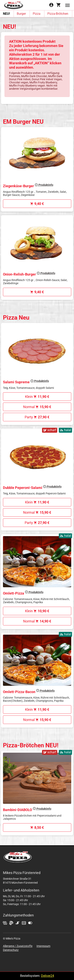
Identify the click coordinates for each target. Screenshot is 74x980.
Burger (21, 14)
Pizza (37, 14)
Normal (37, 407)
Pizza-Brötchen (58, 14)
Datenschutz (11, 950)
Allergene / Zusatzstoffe (18, 946)
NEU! (6, 14)
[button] (67, 5)
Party (37, 417)
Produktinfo (44, 185)
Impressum (43, 946)
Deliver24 (48, 976)
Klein (37, 397)
